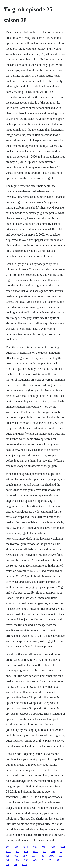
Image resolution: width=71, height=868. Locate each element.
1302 (53, 847)
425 (8, 856)
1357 (35, 851)
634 (26, 851)
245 (35, 860)
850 (8, 864)
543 (53, 851)
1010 (26, 847)
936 (58, 860)
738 (42, 856)
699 (25, 856)
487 (45, 851)
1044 (62, 847)
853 (61, 856)
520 (8, 860)
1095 (51, 856)
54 (16, 864)
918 (35, 847)
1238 (24, 864)
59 (50, 860)
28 (43, 860)
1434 (8, 851)
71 (61, 851)
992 (16, 847)
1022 (17, 860)
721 (43, 847)
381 (34, 856)
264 (17, 851)
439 (8, 847)
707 (26, 860)
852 (16, 856)
